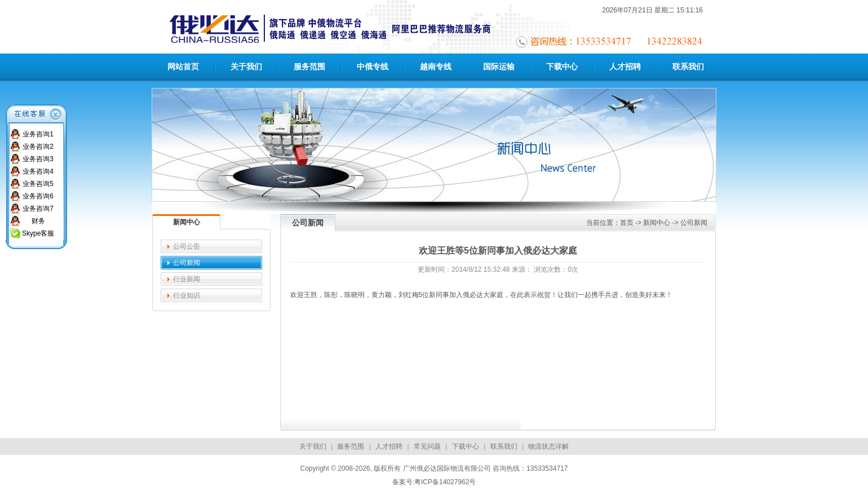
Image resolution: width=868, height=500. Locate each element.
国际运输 (499, 67)
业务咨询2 (38, 147)
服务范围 (309, 67)
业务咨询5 (38, 184)
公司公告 (187, 246)
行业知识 (187, 295)
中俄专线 (373, 67)
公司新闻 (187, 263)
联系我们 (688, 67)
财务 (38, 221)
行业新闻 (187, 279)
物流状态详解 (548, 446)
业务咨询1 (38, 134)
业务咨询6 (38, 196)
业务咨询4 (38, 171)
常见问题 (427, 446)
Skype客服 (38, 233)
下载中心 (562, 67)
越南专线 (436, 67)
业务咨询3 (38, 159)
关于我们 (246, 67)
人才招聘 (625, 67)
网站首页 (183, 67)
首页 (627, 223)
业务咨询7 (38, 209)
